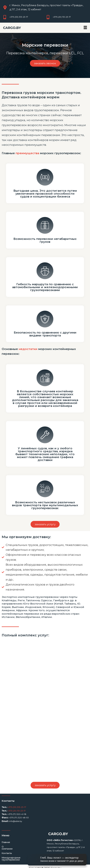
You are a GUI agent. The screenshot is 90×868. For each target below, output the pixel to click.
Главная (6, 842)
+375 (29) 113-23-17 (16, 811)
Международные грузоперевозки (20, 856)
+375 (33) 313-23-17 (17, 807)
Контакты (7, 851)
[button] (85, 28)
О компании (8, 847)
